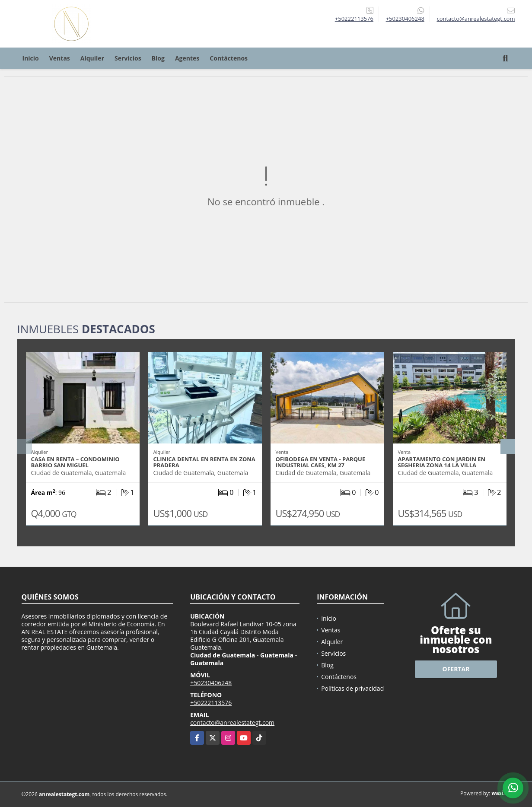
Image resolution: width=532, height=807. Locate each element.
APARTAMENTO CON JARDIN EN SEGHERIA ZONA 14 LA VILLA (442, 462)
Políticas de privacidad (352, 688)
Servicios (128, 58)
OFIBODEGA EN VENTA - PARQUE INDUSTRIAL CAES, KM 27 (321, 462)
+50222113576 (354, 19)
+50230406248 (405, 19)
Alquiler (92, 58)
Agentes (187, 58)
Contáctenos (229, 58)
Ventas (60, 58)
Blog (158, 58)
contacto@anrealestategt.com (232, 722)
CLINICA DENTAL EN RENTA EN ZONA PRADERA (204, 462)
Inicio (31, 58)
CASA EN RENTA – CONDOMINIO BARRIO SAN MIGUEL (75, 462)
